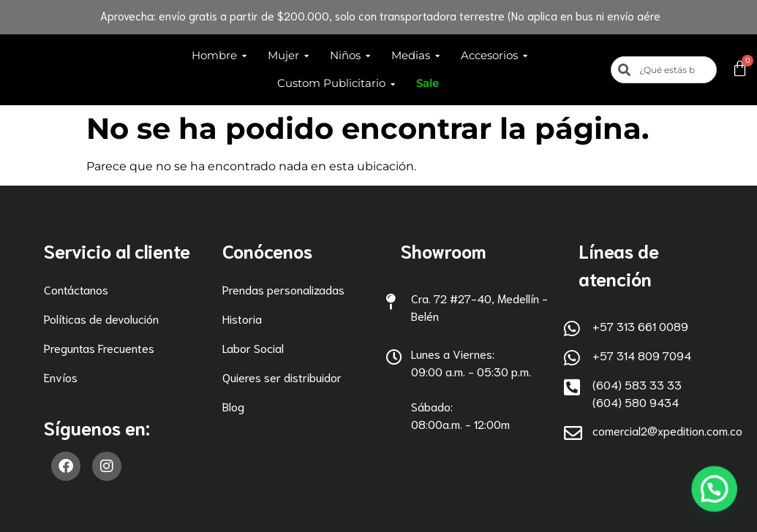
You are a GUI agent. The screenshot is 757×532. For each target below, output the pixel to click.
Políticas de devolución (101, 318)
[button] (715, 492)
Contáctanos (76, 289)
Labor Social (253, 347)
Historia (242, 318)
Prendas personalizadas (283, 289)
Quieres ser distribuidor (282, 377)
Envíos (61, 377)
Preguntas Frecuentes (99, 347)
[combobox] (664, 70)
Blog (233, 406)
